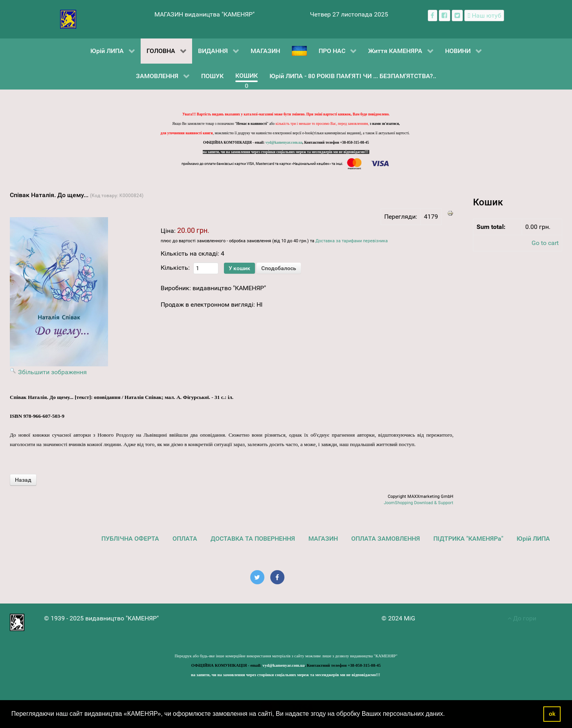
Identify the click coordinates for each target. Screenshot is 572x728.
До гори (522, 618)
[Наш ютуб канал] (484, 16)
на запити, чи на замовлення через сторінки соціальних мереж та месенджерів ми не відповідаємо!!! (286, 152)
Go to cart (545, 243)
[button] (448, 715)
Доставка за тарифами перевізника (352, 241)
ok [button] (552, 714)
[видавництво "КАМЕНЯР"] (68, 19)
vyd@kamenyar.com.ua (284, 143)
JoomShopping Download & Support (419, 503)
